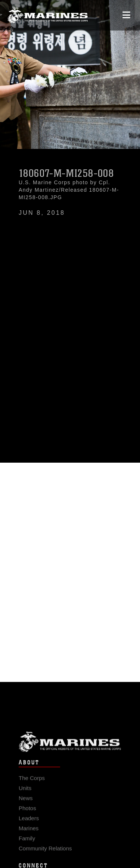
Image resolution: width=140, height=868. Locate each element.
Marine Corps (70, 748)
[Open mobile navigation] (126, 15)
